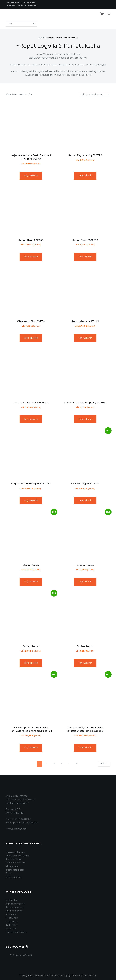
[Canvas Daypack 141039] (85, 454)
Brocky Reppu (85, 565)
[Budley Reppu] (31, 616)
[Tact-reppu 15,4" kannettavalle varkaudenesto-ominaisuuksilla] (85, 697)
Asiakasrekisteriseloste (18, 856)
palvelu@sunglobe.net (26, 823)
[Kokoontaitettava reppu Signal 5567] (85, 373)
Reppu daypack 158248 (85, 321)
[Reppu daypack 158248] (85, 291)
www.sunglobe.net (16, 829)
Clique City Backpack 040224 (31, 403)
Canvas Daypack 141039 (85, 484)
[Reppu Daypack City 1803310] (85, 125)
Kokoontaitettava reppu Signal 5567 (85, 403)
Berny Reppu (31, 565)
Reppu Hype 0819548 (31, 240)
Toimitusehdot (14, 859)
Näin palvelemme (15, 852)
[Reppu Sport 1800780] (85, 210)
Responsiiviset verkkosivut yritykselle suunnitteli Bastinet (68, 975)
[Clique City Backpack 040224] (31, 373)
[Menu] (109, 14)
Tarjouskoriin (31, 175)
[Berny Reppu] (31, 535)
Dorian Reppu (85, 646)
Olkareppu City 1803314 (31, 321)
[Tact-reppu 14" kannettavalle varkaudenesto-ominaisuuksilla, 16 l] (31, 697)
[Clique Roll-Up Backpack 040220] (31, 454)
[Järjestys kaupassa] (94, 94)
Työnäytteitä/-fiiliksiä (21, 955)
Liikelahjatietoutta (16, 863)
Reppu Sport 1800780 (85, 240)
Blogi (9, 873)
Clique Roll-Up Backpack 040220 (31, 484)
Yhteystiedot (13, 866)
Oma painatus (13, 877)
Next (104, 764)
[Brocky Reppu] (85, 535)
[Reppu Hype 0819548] (31, 210)
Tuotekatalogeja (15, 870)
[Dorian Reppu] (85, 616)
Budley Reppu (31, 646)
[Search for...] (19, 24)
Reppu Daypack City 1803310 (85, 155)
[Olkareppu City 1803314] (31, 291)
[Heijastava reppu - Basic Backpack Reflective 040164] (31, 125)
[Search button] (34, 24)
